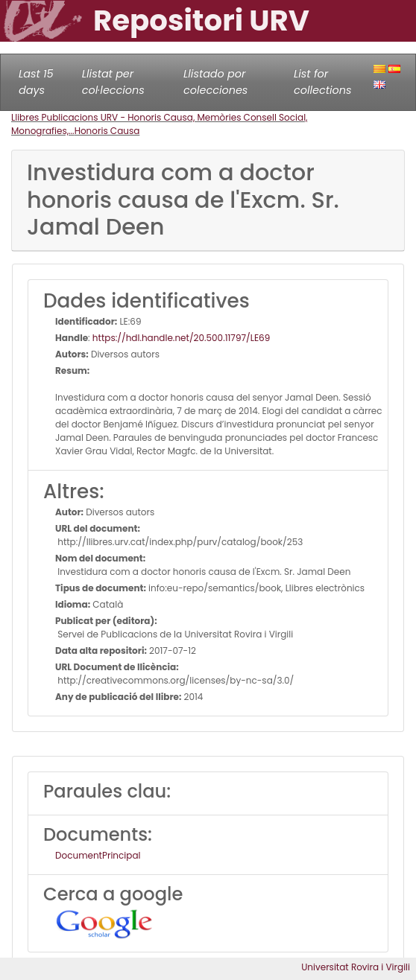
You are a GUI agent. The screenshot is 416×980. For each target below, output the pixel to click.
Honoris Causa (107, 131)
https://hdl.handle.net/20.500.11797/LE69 (181, 338)
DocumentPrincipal (98, 855)
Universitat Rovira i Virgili (356, 967)
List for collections (322, 82)
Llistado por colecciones (215, 82)
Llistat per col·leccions (113, 82)
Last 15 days (36, 82)
